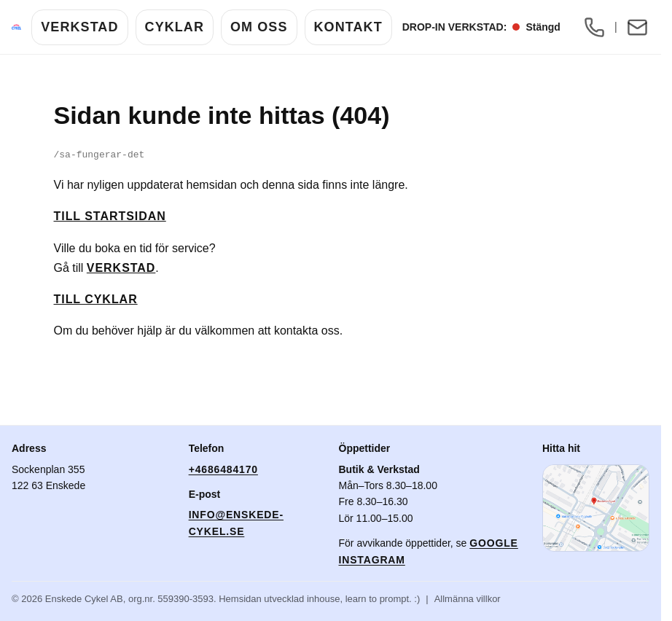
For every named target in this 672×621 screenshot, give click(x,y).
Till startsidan (110, 216)
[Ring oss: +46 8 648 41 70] (595, 27)
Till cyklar (96, 299)
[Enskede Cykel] (16, 27)
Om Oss (259, 27)
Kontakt (348, 27)
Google (494, 543)
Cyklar (175, 27)
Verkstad (79, 27)
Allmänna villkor (468, 599)
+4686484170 (223, 469)
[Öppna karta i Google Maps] (596, 508)
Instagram (372, 560)
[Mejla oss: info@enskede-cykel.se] (637, 27)
